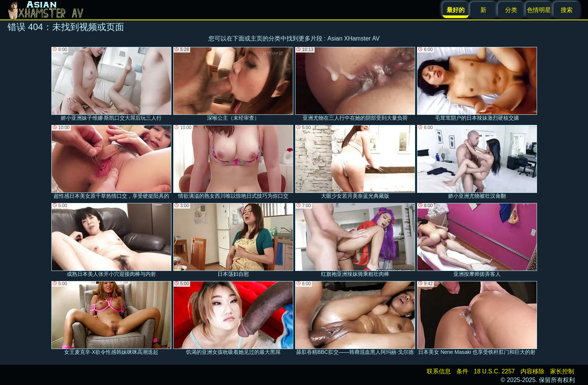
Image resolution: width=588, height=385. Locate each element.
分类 (511, 10)
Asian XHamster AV (353, 38)
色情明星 (539, 10)
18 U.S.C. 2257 (494, 371)
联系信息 (439, 371)
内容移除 (532, 371)
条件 (462, 371)
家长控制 (562, 371)
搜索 (567, 10)
